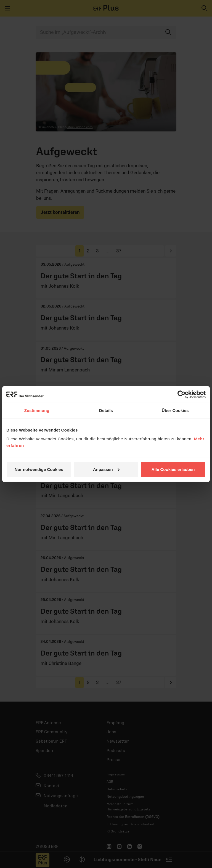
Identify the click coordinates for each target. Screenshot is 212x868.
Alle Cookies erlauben (173, 469)
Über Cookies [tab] (175, 410)
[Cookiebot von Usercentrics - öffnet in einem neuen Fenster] (181, 395)
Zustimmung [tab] (37, 410)
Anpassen (106, 469)
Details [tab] (106, 410)
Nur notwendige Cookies (39, 469)
